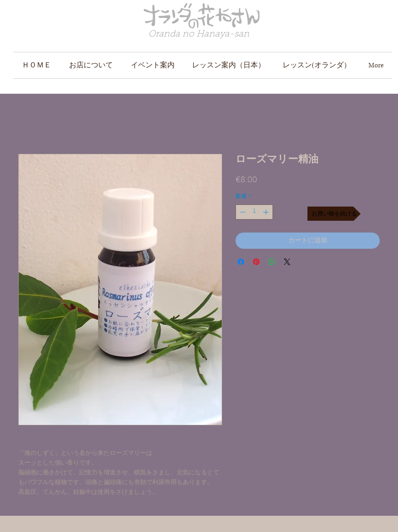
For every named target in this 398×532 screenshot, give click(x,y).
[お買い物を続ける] (334, 214)
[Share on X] (287, 262)
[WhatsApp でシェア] (272, 262)
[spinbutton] (254, 212)
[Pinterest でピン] (256, 262)
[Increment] (267, 212)
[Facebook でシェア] (241, 262)
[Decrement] (242, 212)
